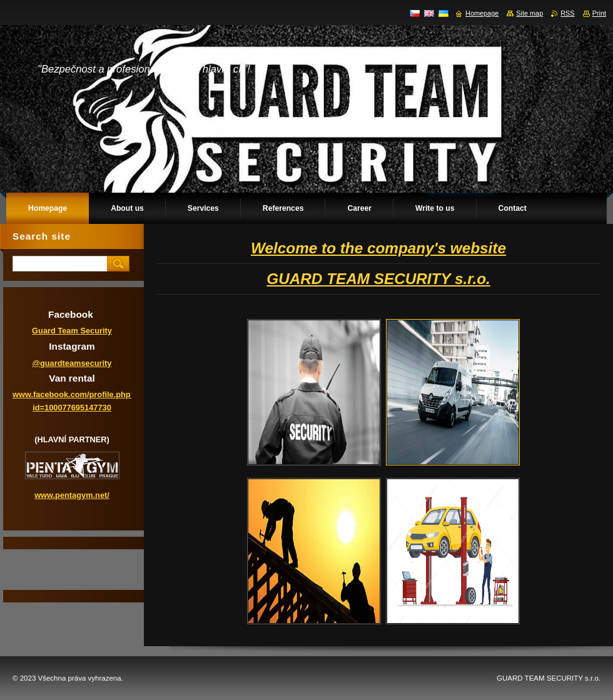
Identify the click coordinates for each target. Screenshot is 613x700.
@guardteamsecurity (72, 363)
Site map (529, 13)
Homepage (482, 13)
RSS (567, 13)
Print (599, 13)
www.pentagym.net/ (72, 495)
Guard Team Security (72, 331)
